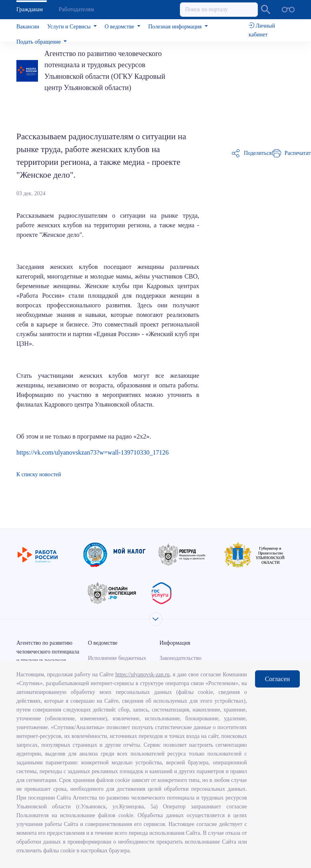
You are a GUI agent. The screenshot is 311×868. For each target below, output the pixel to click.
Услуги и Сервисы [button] (70, 27)
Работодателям (76, 9)
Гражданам (30, 9)
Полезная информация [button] (176, 27)
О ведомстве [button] (120, 27)
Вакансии (28, 27)
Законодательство (180, 658)
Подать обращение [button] (39, 42)
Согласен (277, 679)
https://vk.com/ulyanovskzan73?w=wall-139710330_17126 (93, 452)
